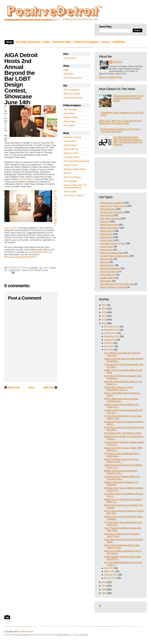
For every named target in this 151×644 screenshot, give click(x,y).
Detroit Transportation (110, 268)
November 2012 (112, 330)
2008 (104, 593)
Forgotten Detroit (72, 157)
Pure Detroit (69, 125)
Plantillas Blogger (63, 635)
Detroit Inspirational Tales (112, 253)
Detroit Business (108, 209)
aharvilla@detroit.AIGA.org (40, 252)
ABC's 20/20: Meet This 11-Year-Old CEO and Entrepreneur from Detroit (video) (120, 122)
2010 (104, 586)
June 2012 (109, 346)
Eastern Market (71, 117)
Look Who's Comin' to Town (113, 243)
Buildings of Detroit (72, 137)
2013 (104, 320)
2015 (104, 312)
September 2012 (112, 336)
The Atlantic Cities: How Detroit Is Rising (123, 433)
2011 (104, 582)
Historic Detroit (71, 165)
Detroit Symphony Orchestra (113, 287)
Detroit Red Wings (109, 272)
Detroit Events (107, 231)
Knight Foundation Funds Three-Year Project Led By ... (121, 461)
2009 (104, 590)
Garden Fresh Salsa (73, 98)
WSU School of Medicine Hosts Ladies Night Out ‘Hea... (122, 546)
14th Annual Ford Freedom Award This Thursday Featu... (122, 478)
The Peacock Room (73, 78)
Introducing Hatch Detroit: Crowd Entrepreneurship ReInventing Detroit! (128, 98)
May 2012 (109, 350)
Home (31, 388)
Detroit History (107, 240)
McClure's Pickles (72, 94)
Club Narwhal (70, 141)
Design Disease (22, 635)
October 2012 (110, 333)
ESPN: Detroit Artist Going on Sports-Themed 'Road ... (121, 400)
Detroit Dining (106, 215)
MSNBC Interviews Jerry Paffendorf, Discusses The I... (121, 472)
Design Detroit (70, 145)
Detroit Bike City (108, 275)
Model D (68, 173)
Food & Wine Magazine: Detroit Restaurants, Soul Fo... (119, 389)
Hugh (66, 70)
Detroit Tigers (70, 121)
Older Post (49, 388)
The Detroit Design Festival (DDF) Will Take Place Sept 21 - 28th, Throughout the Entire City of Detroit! (128, 141)
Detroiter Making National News (115, 256)
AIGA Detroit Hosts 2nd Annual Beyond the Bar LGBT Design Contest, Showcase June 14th (21, 79)
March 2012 (110, 571)
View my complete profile (110, 77)
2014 (104, 316)
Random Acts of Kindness (112, 212)
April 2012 (109, 568)
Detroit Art (105, 222)
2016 (104, 309)
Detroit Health (106, 259)
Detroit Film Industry (109, 228)
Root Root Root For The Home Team (117, 284)
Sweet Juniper (70, 192)
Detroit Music (106, 234)
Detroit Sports (106, 250)
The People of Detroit (74, 196)
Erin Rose (117, 62)
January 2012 (110, 578)
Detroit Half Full (71, 149)
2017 (104, 305)
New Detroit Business (110, 218)
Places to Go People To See (113, 206)
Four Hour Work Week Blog (76, 161)
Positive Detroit (26, 632)
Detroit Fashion (107, 265)
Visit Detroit (69, 113)
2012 (104, 323)
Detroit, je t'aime (71, 153)
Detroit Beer (106, 281)
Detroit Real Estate (109, 225)
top (7, 617)
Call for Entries (26, 179)
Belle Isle (104, 262)
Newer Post (14, 388)
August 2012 (110, 340)
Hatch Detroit (70, 58)
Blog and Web (81, 635)
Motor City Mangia (72, 177)
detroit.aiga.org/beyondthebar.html (20, 257)
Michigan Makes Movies (75, 169)
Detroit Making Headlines (112, 203)
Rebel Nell (68, 74)
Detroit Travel (106, 237)
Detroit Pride (14, 270)
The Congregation (72, 90)
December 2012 (112, 327)
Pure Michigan (70, 110)
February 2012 (111, 575)
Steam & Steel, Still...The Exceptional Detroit (75, 186)
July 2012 (109, 343)
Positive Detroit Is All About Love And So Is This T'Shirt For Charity (120, 130)
